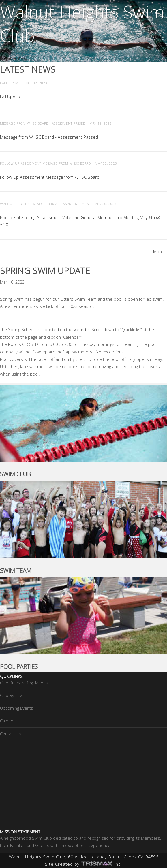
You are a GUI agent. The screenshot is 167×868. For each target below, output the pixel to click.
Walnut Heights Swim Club (25, 3)
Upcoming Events (17, 708)
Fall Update (11, 97)
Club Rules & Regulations (24, 683)
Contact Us (11, 734)
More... (160, 251)
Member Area (14, 58)
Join (3, 51)
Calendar (9, 721)
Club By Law (11, 695)
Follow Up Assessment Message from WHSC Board (50, 177)
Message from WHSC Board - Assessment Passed (49, 137)
